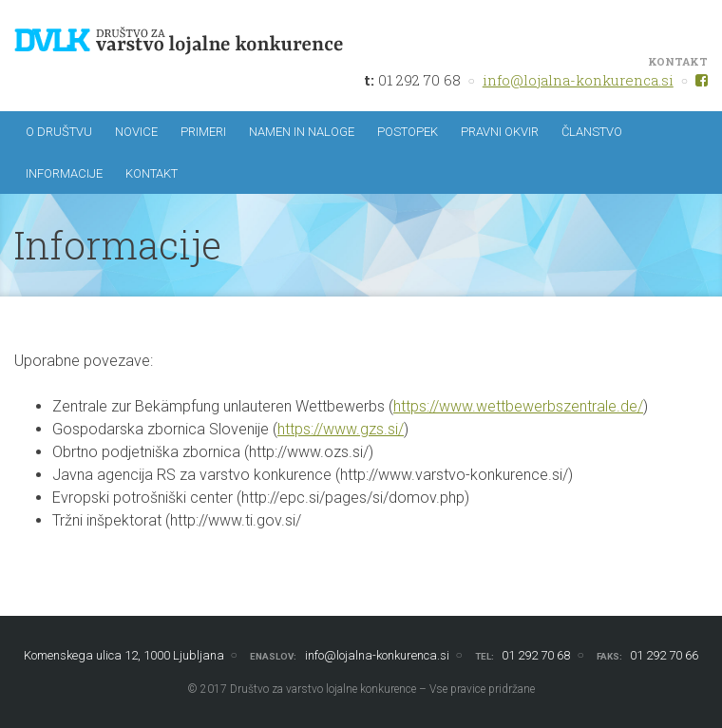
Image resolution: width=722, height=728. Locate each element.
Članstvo (592, 132)
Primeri (203, 132)
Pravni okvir (500, 132)
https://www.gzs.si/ (341, 429)
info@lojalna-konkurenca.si (578, 80)
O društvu (59, 132)
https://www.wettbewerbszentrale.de (515, 406)
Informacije (64, 173)
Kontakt (152, 173)
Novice (136, 132)
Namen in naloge (302, 132)
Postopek (408, 132)
